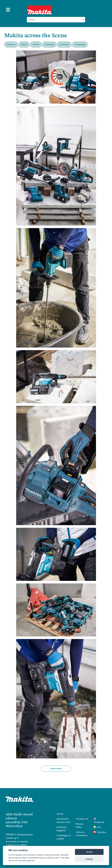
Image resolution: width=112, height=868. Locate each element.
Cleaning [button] (49, 44)
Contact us (82, 819)
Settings (89, 859)
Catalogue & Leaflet (64, 837)
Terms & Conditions (82, 834)
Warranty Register (62, 829)
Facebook (99, 820)
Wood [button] (36, 44)
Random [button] (11, 44)
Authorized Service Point (64, 820)
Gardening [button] (80, 44)
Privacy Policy (79, 826)
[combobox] (56, 20)
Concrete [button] (64, 44)
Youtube (100, 832)
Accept (89, 852)
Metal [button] (24, 44)
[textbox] (56, 20)
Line (97, 827)
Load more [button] (56, 769)
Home (60, 814)
